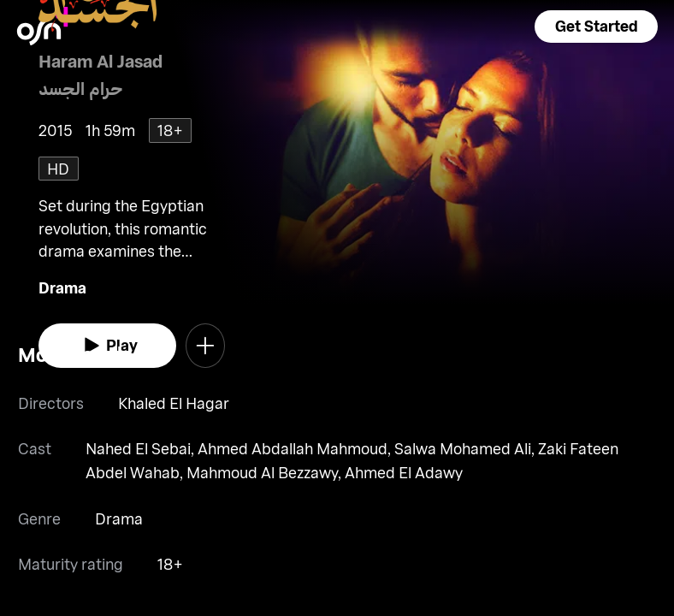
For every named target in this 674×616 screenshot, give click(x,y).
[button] (597, 27)
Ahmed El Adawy (404, 472)
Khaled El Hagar (174, 403)
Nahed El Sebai (138, 448)
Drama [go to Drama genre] (62, 287)
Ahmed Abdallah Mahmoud (293, 448)
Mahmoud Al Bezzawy (262, 472)
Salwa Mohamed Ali (463, 448)
